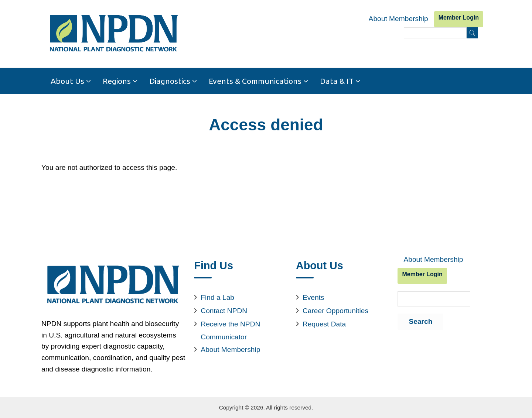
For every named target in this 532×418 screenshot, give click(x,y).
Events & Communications (255, 81)
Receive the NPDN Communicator (230, 330)
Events (313, 297)
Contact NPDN (224, 311)
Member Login (459, 18)
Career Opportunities (335, 311)
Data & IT (337, 81)
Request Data (324, 324)
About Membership (398, 19)
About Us (67, 81)
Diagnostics (170, 81)
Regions (117, 81)
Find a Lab (217, 297)
